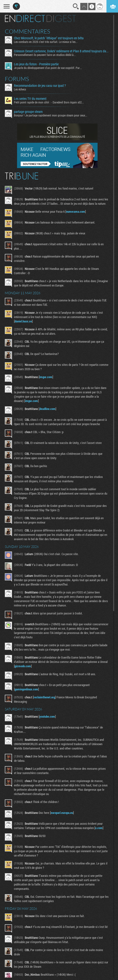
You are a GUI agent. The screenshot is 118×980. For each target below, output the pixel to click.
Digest (61, 19)
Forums (17, 79)
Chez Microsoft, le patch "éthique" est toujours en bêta (49, 38)
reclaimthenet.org (44, 697)
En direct (25, 19)
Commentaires (28, 31)
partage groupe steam (28, 112)
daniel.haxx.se (23, 321)
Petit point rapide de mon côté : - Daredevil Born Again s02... (49, 102)
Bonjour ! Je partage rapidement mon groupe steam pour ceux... (51, 115)
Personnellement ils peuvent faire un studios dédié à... (45, 55)
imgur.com (46, 377)
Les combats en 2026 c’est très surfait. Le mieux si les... (46, 42)
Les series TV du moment (30, 99)
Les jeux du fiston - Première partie (36, 64)
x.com (99, 828)
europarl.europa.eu (62, 813)
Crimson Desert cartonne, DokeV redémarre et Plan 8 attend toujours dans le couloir (62, 51)
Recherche (76, 7)
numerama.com (76, 211)
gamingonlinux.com (26, 689)
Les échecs (20, 89)
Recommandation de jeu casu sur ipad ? (40, 86)
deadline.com (47, 409)
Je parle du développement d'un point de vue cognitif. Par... (48, 68)
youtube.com (47, 716)
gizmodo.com (23, 666)
